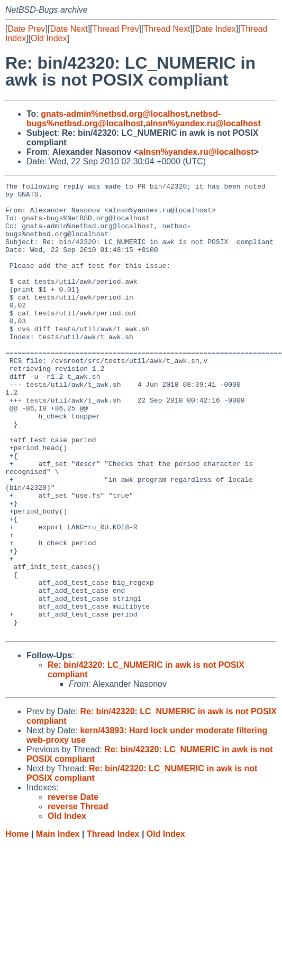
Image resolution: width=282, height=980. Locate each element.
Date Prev (26, 29)
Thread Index (113, 924)
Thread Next (167, 29)
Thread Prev (116, 29)
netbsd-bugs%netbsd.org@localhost (124, 119)
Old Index (49, 38)
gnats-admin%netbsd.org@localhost (114, 114)
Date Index (215, 29)
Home (17, 924)
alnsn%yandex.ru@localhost (203, 123)
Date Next (69, 29)
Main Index (58, 924)
